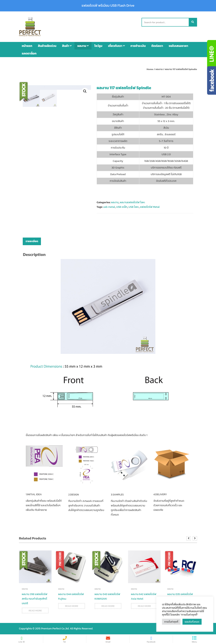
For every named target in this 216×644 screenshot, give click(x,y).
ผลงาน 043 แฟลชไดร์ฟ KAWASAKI (107, 596)
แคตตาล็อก (29, 53)
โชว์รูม (98, 46)
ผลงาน (83, 46)
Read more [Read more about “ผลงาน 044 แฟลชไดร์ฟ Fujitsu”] (72, 606)
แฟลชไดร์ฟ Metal (150, 207)
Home (150, 69)
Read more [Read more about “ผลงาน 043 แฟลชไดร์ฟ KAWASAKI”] (108, 606)
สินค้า (67, 46)
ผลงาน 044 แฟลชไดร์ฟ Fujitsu (71, 596)
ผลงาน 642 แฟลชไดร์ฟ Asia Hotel (144, 596)
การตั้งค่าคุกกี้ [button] (171, 622)
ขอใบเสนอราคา (178, 46)
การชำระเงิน (138, 46)
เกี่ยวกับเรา (116, 46)
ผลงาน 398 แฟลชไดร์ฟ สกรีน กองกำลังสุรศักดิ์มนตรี (35, 599)
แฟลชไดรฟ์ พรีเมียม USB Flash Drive (108, 6)
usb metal (109, 207)
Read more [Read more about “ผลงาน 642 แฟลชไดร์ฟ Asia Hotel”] (144, 606)
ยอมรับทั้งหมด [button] (192, 622)
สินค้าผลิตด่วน (47, 46)
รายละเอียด (32, 241)
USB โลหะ (134, 207)
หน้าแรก (27, 46)
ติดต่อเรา (157, 46)
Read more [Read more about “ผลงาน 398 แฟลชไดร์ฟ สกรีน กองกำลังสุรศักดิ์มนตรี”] (35, 611)
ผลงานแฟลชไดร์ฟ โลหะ (132, 202)
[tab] (32, 241)
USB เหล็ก (122, 207)
